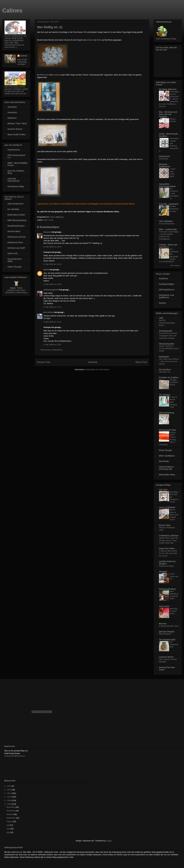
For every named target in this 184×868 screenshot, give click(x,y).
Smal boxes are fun (174, 576)
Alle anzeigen (175, 265)
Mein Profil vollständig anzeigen (22, 62)
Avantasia (12, 112)
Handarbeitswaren (16, 226)
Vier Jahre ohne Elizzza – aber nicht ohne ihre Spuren (169, 361)
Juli (8, 825)
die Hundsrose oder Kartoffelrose (174, 194)
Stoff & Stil (13, 253)
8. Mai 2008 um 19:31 (52, 345)
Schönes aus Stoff (16, 248)
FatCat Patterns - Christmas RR (167, 468)
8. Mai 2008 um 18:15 (52, 322)
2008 (9, 804)
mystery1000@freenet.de (15, 756)
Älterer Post (141, 362)
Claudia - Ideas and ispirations (168, 246)
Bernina (163, 624)
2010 (9, 797)
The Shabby (165, 395)
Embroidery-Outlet (16, 215)
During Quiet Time (168, 430)
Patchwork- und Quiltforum (166, 296)
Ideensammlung (167, 413)
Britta (99, 40)
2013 (9, 786)
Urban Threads (15, 267)
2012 (9, 790)
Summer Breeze (15, 129)
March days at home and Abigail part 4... (174, 515)
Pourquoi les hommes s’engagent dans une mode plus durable (168, 336)
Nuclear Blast (14, 231)
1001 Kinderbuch (15, 204)
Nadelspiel (164, 357)
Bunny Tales (165, 525)
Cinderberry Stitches (169, 536)
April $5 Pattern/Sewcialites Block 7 (167, 323)
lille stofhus (49, 312)
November (11, 811)
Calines (12, 10)
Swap (51, 220)
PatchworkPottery (167, 589)
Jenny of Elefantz (167, 507)
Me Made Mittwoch (168, 89)
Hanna (46, 270)
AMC (46, 220)
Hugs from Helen (167, 548)
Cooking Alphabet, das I (169, 626)
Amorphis (12, 107)
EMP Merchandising (17, 220)
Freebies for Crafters (169, 378)
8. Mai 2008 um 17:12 (52, 307)
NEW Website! (165, 634)
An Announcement (167, 224)
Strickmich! (164, 156)
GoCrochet (164, 606)
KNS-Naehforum (167, 290)
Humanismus (14, 150)
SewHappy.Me (166, 331)
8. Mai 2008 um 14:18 (52, 264)
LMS (161, 318)
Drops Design (165, 450)
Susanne (56, 75)
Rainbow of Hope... (167, 566)
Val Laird (163, 490)
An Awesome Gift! (174, 644)
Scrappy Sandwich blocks (174, 382)
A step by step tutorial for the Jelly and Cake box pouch (168, 553)
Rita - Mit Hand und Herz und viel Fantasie (168, 114)
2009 (9, 800)
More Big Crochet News (174, 611)
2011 (9, 793)
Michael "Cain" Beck (17, 123)
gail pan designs (167, 632)
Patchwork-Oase (15, 242)
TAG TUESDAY (166, 221)
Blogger (109, 841)
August (10, 821)
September (11, 818)
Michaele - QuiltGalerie (165, 165)
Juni (8, 829)
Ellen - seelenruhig (168, 229)
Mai (8, 832)
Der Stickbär (13, 209)
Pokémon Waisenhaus (17, 292)
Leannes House (166, 657)
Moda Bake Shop (167, 475)
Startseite (93, 362)
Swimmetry (164, 159)
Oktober (10, 814)
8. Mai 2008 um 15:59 (52, 284)
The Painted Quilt (167, 640)
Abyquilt (163, 572)
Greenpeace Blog (16, 186)
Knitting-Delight (166, 284)
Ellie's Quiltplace (167, 456)
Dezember (11, 807)
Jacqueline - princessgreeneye (167, 185)
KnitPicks (163, 279)
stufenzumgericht (51, 290)
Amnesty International (13, 180)
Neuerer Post (44, 362)
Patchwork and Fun (17, 237)
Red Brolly (164, 461)
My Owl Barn (165, 370)
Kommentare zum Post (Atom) (97, 369)
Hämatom (12, 118)
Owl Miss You (165, 372)
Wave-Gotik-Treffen (17, 135)
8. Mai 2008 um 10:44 (52, 247)
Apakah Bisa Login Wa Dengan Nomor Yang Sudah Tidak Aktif (168, 540)
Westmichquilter (167, 344)
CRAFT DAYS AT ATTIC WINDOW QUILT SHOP (169, 349)
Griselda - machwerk (169, 204)
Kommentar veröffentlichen (52, 350)
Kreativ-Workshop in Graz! (174, 209)
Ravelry (163, 303)
